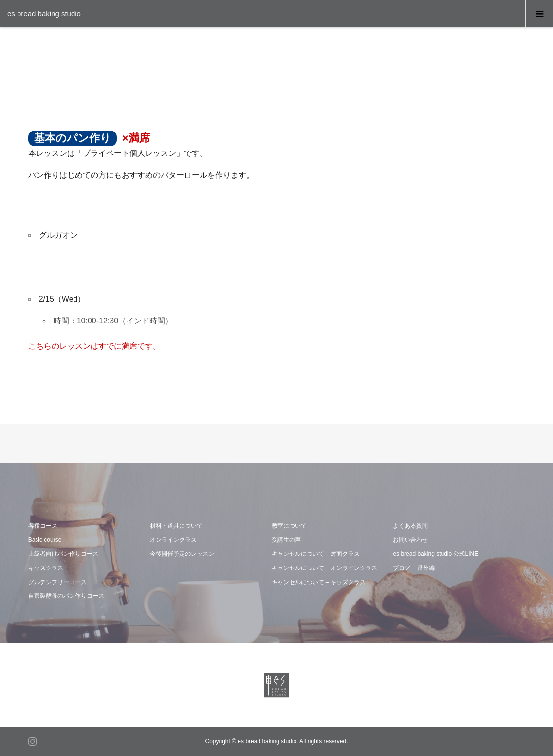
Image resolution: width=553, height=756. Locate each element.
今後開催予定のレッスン (182, 554)
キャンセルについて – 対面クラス (316, 554)
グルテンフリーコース (57, 582)
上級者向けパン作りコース (63, 554)
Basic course (45, 540)
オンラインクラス (173, 540)
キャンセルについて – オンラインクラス (324, 568)
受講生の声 (286, 540)
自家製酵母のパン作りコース (66, 596)
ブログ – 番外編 (414, 568)
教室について (289, 526)
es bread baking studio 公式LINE (435, 554)
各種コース (43, 526)
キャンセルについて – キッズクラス (319, 582)
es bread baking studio (44, 13)
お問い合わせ (410, 540)
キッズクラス (46, 568)
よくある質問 (410, 526)
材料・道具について (176, 526)
